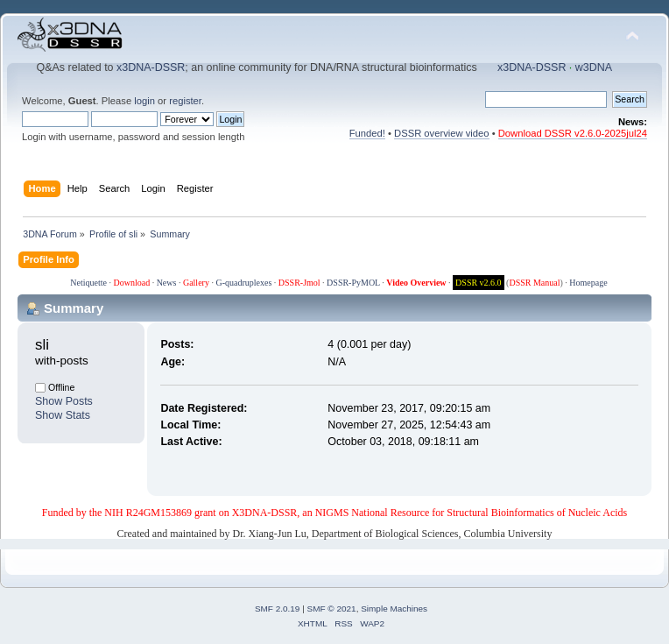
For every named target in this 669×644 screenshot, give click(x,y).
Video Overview (416, 283)
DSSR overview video (442, 133)
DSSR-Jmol (299, 283)
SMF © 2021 (332, 609)
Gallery (196, 283)
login (144, 101)
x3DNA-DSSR (151, 67)
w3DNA (594, 67)
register (185, 101)
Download (131, 283)
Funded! (367, 133)
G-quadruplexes (243, 283)
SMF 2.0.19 (278, 609)
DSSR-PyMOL (353, 283)
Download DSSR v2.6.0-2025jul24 (573, 133)
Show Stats (63, 415)
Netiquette (88, 283)
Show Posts (64, 401)
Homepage (588, 283)
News (167, 283)
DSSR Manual (534, 283)
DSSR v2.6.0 (479, 283)
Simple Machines (394, 609)
